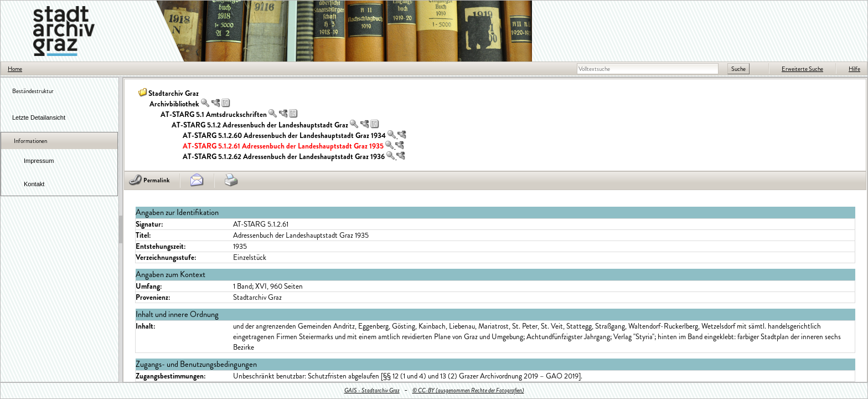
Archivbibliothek (174, 104)
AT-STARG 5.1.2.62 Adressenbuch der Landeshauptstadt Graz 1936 (284, 157)
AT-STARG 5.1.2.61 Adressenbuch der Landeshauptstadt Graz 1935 (283, 146)
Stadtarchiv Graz (174, 93)
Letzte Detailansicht (39, 117)
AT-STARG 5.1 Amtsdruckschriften (214, 114)
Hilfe (854, 69)
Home (15, 69)
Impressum (39, 161)
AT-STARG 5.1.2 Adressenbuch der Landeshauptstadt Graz (260, 125)
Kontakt (34, 184)
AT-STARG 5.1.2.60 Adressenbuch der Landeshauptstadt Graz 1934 (284, 135)
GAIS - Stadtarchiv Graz (372, 390)
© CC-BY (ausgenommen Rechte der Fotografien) (468, 390)
